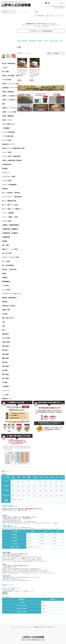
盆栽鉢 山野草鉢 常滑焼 (46, 41)
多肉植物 (5, 168)
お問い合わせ (51, 627)
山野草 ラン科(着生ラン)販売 (9, 100)
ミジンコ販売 (6, 290)
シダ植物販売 (6, 128)
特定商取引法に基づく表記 (40, 627)
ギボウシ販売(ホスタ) (8, 124)
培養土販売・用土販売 (9, 306)
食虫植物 (5, 189)
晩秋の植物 (5, 374)
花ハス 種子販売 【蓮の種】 (9, 193)
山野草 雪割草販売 (8, 116)
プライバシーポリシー (27, 627)
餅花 (3, 104)
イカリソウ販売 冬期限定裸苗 (9, 156)
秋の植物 (5, 370)
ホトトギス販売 (7, 140)
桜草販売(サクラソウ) (8, 144)
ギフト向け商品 (7, 80)
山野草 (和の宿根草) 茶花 (9, 76)
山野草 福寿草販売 (8, 92)
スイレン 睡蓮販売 (8, 213)
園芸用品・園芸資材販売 (9, 298)
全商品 (19, 41)
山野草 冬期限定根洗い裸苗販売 (9, 160)
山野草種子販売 (7, 164)
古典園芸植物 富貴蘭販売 (9, 229)
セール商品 (5, 395)
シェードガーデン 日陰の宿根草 (9, 197)
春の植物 (5, 350)
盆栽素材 (5, 241)
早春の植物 (5, 346)
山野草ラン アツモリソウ (9, 108)
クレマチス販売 (7, 181)
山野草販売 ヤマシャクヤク (9, 88)
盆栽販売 (5, 278)
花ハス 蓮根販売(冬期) (9, 201)
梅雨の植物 (5, 358)
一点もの (5, 68)
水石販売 (5, 314)
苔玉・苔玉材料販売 (8, 265)
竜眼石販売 (5, 334)
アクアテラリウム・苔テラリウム (9, 294)
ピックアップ (6, 391)
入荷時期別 (5, 387)
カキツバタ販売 (7, 221)
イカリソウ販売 (7, 152)
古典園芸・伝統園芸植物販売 (9, 225)
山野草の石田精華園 (16, 5)
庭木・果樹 (5, 245)
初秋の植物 (5, 366)
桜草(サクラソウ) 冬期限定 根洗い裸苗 (9, 148)
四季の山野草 (6, 342)
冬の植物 (5, 382)
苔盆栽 (4, 273)
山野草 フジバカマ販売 (9, 112)
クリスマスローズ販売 (9, 177)
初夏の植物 (5, 354)
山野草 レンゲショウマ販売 (9, 84)
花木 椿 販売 (7, 253)
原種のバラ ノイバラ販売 (9, 249)
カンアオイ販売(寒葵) (8, 132)
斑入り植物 (5, 72)
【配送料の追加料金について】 (10, 526)
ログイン (60, 16)
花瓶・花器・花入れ (8, 318)
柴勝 (56, 41)
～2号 (61, 41)
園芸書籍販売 (6, 282)
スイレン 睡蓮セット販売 (9, 217)
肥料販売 (5, 302)
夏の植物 (5, 362)
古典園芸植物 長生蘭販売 (9, 233)
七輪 (3, 326)
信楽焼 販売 (6, 310)
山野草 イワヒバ (7, 120)
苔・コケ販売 (6, 261)
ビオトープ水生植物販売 (9, 185)
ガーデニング (7, 173)
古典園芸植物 (6, 237)
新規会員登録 (39, 16)
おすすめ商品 (6, 338)
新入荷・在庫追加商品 (9, 64)
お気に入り (50, 16)
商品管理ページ (7, 399)
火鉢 (3, 322)
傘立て (4, 330)
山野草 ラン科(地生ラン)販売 (9, 96)
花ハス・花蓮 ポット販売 (9, 205)
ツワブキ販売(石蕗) (8, 136)
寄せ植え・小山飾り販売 (9, 269)
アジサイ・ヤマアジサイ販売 (9, 257)
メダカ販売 (5, 286)
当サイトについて (15, 627)
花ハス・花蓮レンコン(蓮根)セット (9, 209)
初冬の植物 (5, 378)
